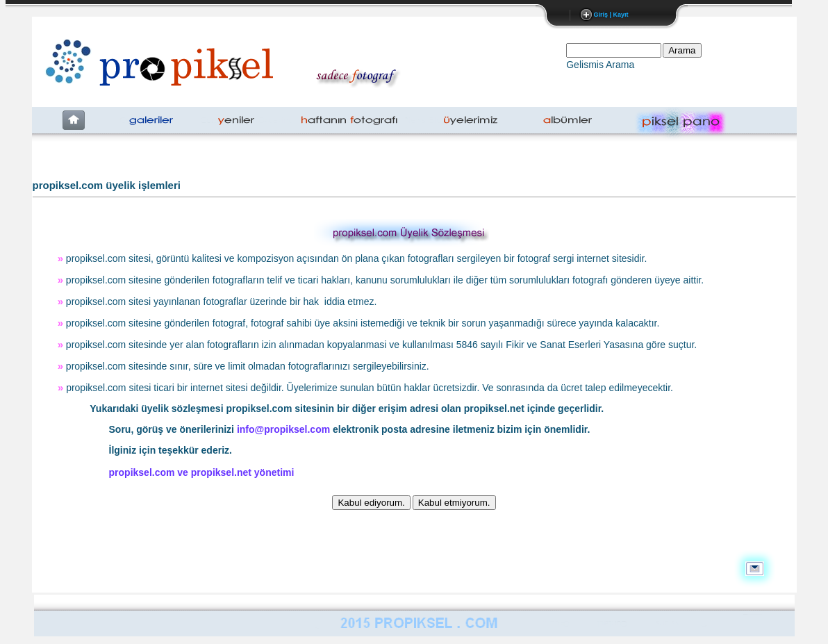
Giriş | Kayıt (611, 15)
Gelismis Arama (600, 65)
